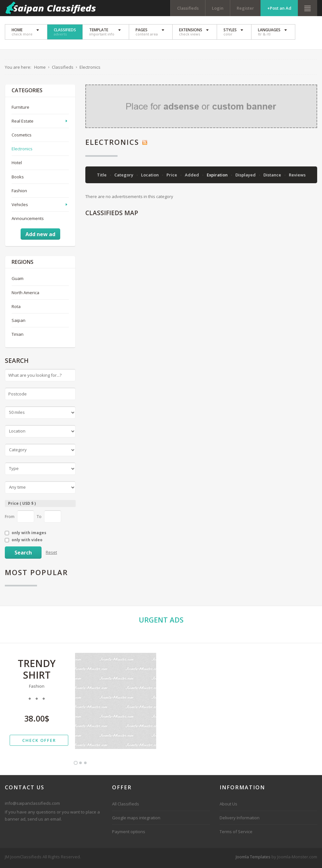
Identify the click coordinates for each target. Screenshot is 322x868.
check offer (39, 742)
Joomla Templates (253, 859)
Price (172, 176)
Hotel (17, 165)
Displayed (246, 176)
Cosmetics (22, 137)
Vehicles (20, 206)
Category (124, 176)
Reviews (297, 176)
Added (192, 176)
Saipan (19, 322)
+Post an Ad (279, 8)
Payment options (129, 833)
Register (245, 8)
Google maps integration (136, 820)
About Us (228, 806)
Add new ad (40, 236)
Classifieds (188, 8)
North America (25, 294)
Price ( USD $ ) (22, 505)
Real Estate (23, 123)
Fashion (19, 192)
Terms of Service (236, 833)
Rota (16, 308)
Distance (273, 176)
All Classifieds (126, 806)
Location (150, 176)
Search (23, 554)
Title (102, 176)
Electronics (22, 151)
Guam (18, 280)
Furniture (20, 109)
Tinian (18, 336)
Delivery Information (240, 820)
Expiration (218, 176)
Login (218, 8)
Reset (51, 554)
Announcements (28, 220)
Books (18, 178)
